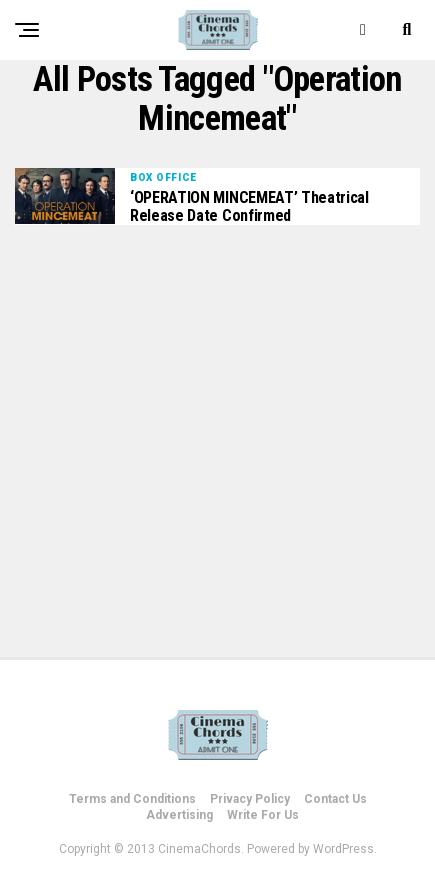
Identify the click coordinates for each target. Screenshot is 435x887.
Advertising (179, 815)
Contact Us (335, 799)
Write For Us (263, 815)
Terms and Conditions (132, 799)
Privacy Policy (250, 799)
